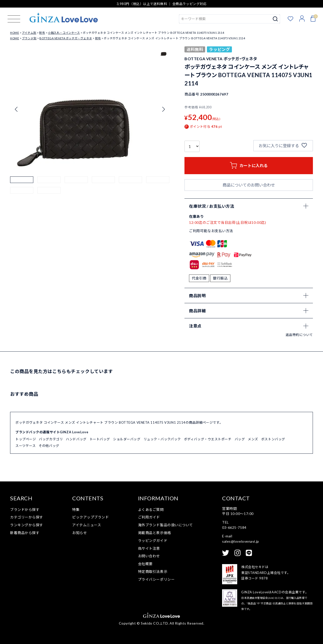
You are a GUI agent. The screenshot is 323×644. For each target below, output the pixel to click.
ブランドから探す (25, 510)
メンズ (253, 439)
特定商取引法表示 (153, 572)
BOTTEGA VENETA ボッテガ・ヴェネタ (66, 38)
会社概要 (145, 564)
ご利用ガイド (149, 517)
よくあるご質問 (151, 510)
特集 (76, 510)
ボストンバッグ (273, 439)
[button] (22, 188)
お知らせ (79, 533)
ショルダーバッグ (127, 439)
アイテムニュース (87, 525)
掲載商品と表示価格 (155, 533)
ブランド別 (29, 38)
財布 (42, 33)
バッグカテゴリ (51, 439)
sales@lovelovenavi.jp (241, 541)
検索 (275, 19)
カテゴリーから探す (27, 517)
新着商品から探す (25, 533)
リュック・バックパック (162, 439)
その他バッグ (49, 446)
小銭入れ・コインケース (64, 33)
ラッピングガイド (153, 541)
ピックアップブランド (91, 517)
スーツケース (25, 446)
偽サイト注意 (149, 548)
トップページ (26, 439)
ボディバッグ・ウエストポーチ (208, 439)
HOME (15, 33)
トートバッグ (100, 439)
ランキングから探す (27, 525)
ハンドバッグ (76, 439)
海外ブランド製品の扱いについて (166, 525)
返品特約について (299, 335)
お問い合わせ (149, 556)
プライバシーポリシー (156, 579)
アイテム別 (29, 33)
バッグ (240, 439)
